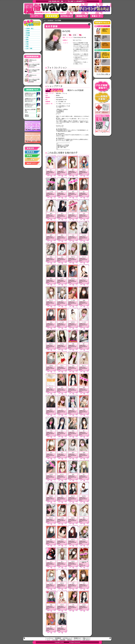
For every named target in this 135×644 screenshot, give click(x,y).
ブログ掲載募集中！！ (102, 87)
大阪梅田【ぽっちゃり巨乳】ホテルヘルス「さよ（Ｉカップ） (30, 94)
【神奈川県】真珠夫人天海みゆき (105, 30)
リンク (48, 640)
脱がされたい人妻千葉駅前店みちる (30, 111)
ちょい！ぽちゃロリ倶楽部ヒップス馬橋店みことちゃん (34, 65)
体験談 (32, 156)
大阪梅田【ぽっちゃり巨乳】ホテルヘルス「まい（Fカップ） (30, 105)
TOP (45, 20)
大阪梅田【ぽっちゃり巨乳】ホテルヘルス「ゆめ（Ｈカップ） (30, 100)
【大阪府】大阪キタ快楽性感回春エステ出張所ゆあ (106, 69)
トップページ (37, 17)
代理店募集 (62, 640)
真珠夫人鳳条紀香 (27, 115)
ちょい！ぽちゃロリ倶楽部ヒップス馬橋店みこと (34, 71)
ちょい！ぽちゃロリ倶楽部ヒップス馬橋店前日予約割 (34, 80)
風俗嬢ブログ (83, 17)
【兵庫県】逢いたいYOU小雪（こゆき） (106, 44)
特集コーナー (86, 638)
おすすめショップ (68, 17)
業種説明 (32, 148)
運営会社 (70, 640)
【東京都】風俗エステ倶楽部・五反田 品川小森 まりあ (106, 55)
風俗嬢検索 (52, 17)
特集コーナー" (98, 17)
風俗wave (66, 642)
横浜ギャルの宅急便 (76, 90)
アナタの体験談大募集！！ (102, 98)
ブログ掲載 (55, 640)
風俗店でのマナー (32, 163)
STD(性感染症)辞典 (32, 160)
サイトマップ (77, 640)
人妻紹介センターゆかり (33, 76)
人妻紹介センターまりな (33, 61)
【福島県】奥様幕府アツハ (105, 61)
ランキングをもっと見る (102, 74)
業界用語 (32, 152)
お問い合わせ (86, 640)
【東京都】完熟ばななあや (105, 37)
